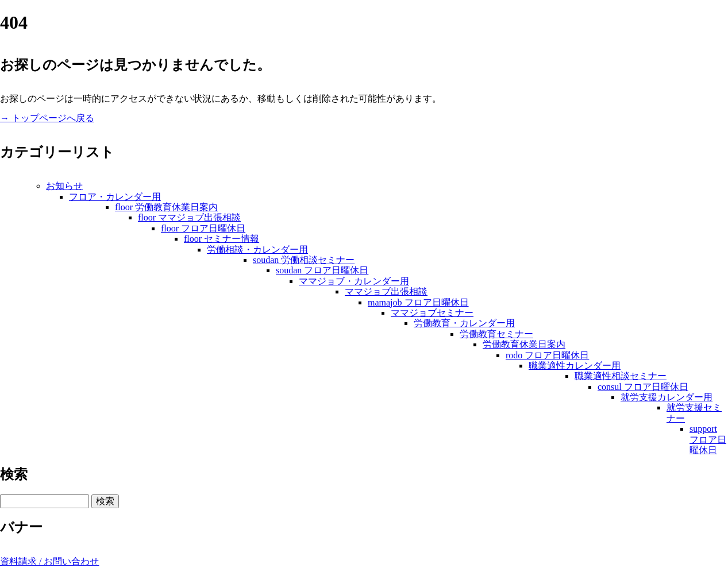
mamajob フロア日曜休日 (418, 302)
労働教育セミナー (496, 334)
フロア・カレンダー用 (115, 197)
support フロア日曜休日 (708, 439)
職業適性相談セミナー (621, 376)
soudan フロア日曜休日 (322, 270)
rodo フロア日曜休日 (547, 355)
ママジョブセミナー (432, 313)
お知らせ (64, 186)
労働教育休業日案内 (524, 344)
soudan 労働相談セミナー (304, 260)
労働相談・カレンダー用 (257, 250)
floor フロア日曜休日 (203, 228)
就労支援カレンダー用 (667, 397)
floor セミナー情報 (222, 239)
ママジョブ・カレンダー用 (354, 281)
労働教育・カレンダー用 (464, 323)
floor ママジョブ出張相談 (189, 217)
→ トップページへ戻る (47, 118)
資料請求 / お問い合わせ (49, 561)
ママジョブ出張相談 (386, 291)
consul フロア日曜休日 (643, 387)
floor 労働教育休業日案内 (166, 207)
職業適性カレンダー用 (575, 366)
